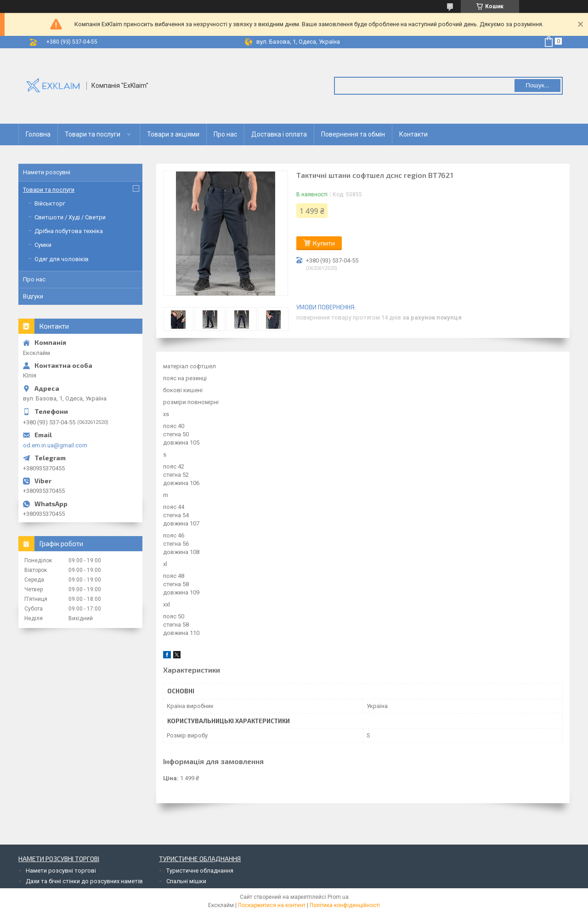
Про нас (225, 134)
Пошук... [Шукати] (537, 85)
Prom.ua (338, 897)
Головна (38, 134)
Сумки (43, 245)
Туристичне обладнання (200, 871)
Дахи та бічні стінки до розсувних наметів (84, 881)
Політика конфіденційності (345, 905)
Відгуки (33, 296)
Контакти (413, 134)
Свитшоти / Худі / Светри (70, 217)
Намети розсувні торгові (61, 871)
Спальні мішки (186, 881)
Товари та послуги (93, 134)
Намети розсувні (47, 172)
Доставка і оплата (279, 134)
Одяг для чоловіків (62, 259)
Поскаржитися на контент (272, 905)
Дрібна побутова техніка (69, 231)
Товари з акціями (173, 134)
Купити (324, 243)
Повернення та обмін (353, 134)
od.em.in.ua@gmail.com (55, 445)
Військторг (50, 203)
